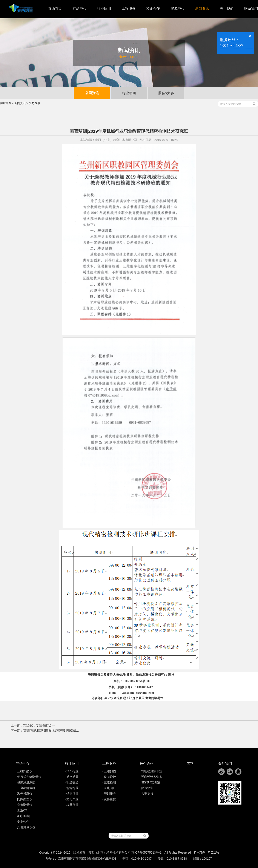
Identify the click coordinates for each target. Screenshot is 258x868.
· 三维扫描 (109, 771)
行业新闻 (129, 93)
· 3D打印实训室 (150, 782)
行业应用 (104, 8)
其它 (190, 764)
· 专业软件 (22, 822)
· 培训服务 (109, 794)
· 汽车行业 (72, 771)
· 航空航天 (72, 777)
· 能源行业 (72, 788)
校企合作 (153, 8)
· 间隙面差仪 (24, 799)
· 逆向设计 (109, 777)
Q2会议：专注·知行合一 (39, 725)
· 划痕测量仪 (24, 805)
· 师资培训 (147, 788)
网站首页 (6, 103)
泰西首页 (55, 8)
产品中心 (80, 8)
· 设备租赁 (109, 799)
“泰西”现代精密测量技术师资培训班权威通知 (52, 731)
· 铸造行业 (72, 794)
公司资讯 (92, 93)
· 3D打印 (108, 788)
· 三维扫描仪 (24, 771)
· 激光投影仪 (24, 794)
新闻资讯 (202, 8)
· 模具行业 (72, 805)
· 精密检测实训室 (151, 771)
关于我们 (227, 8)
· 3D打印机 (23, 816)
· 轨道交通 (72, 782)
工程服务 (129, 8)
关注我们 (225, 764)
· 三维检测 (109, 782)
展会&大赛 (166, 93)
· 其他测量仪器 (25, 827)
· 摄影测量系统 (25, 782)
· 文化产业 (72, 799)
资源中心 (178, 8)
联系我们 (251, 8)
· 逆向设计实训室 (151, 777)
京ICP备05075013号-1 (146, 853)
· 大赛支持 (147, 794)
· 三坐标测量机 (25, 788)
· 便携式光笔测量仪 (28, 777)
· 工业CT (21, 810)
